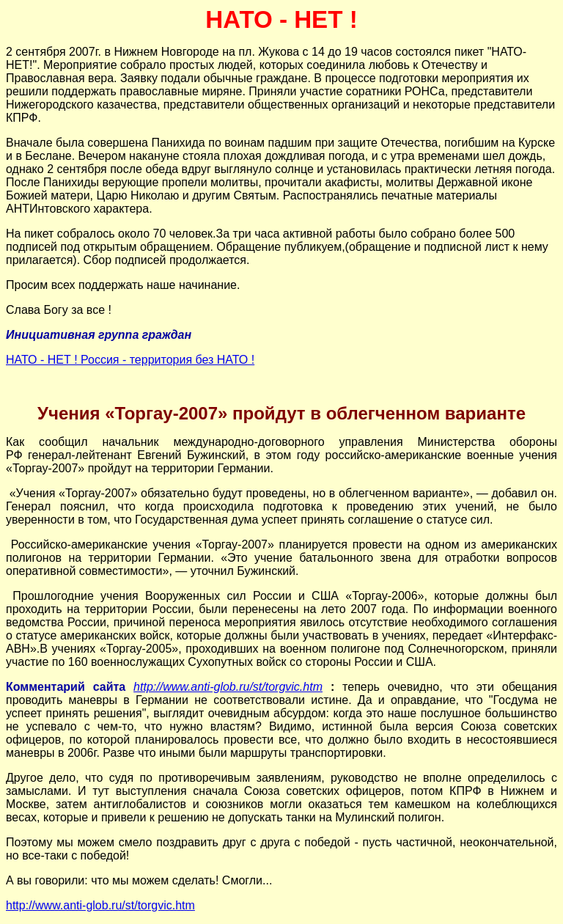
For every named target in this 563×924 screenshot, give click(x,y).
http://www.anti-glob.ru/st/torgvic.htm (228, 687)
